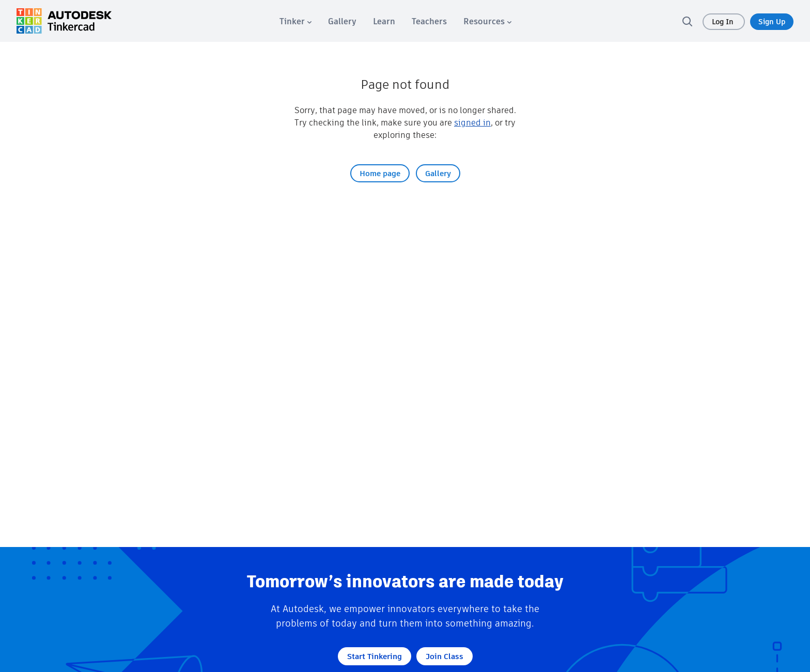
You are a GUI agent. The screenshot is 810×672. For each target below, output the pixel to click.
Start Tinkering (375, 656)
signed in (472, 123)
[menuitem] (295, 21)
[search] (687, 21)
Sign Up (772, 22)
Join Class (445, 656)
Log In (724, 22)
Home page (380, 173)
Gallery (438, 173)
